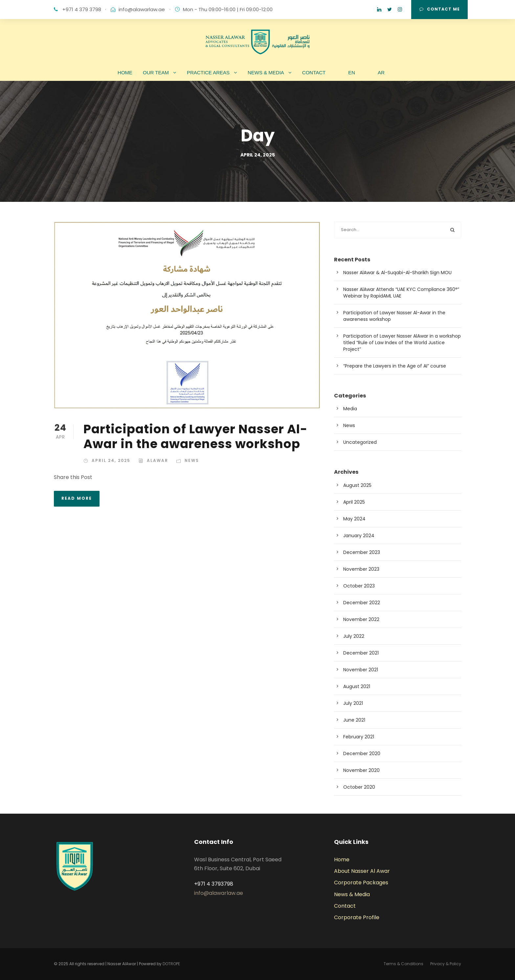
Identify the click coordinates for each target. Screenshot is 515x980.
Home (342, 860)
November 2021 (361, 670)
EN (352, 72)
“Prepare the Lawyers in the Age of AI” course (395, 366)
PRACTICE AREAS (208, 72)
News (192, 460)
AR (381, 72)
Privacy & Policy (446, 964)
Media (350, 409)
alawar (157, 460)
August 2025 (357, 485)
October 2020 (359, 787)
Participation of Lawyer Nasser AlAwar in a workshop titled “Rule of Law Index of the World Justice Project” (402, 343)
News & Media (352, 894)
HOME (125, 72)
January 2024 (359, 536)
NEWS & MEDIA (266, 72)
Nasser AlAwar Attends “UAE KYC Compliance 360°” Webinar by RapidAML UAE (401, 293)
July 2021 (353, 703)
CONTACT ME (440, 9)
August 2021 (357, 686)
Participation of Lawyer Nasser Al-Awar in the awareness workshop (195, 436)
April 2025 (354, 502)
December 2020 (362, 753)
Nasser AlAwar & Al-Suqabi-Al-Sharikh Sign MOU (397, 273)
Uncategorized (360, 442)
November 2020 (361, 770)
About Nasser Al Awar (362, 871)
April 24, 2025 (111, 460)
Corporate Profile (357, 917)
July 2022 (354, 636)
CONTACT (314, 72)
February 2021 (359, 737)
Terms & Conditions (403, 964)
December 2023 (362, 552)
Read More (77, 498)
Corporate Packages (361, 883)
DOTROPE (171, 964)
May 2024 (354, 519)
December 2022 (362, 603)
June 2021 (354, 720)
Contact (345, 906)
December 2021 (361, 653)
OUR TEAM (156, 72)
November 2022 (361, 619)
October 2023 (359, 586)
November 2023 (361, 569)
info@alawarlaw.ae (142, 9)
